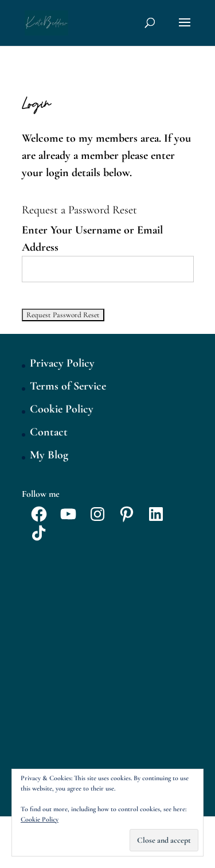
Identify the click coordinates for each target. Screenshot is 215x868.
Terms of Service (68, 386)
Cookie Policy (62, 409)
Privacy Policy (62, 363)
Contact (49, 432)
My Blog (49, 455)
